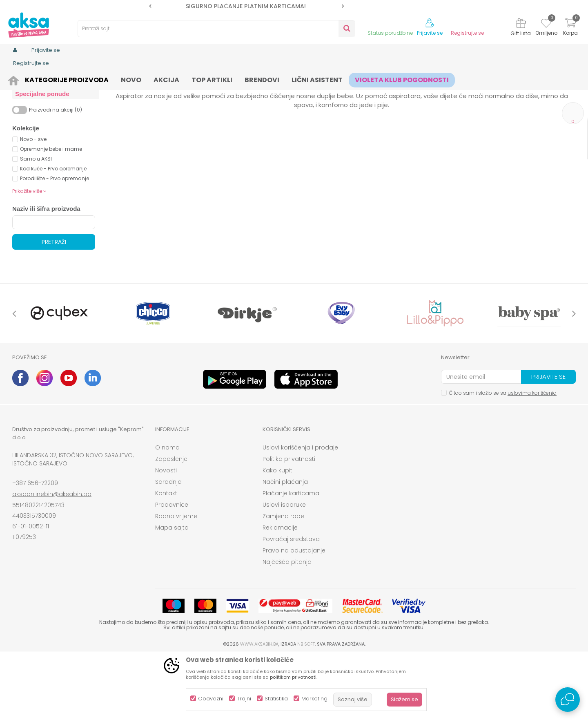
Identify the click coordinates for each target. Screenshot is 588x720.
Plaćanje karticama (291, 557)
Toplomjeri (32, 122)
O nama (167, 511)
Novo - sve (33, 202)
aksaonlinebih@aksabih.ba (52, 557)
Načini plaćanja (285, 545)
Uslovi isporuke (284, 568)
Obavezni (211, 699)
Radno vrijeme (176, 579)
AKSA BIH (23, 79)
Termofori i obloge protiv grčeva (48, 136)
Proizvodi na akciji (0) (56, 173)
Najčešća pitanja (287, 625)
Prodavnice (172, 568)
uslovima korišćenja (532, 456)
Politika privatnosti (289, 522)
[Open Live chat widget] (568, 700)
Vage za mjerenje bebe (50, 112)
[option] (246, 6)
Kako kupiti (278, 534)
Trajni (244, 699)
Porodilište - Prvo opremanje (55, 242)
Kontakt (166, 557)
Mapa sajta (172, 591)
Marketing (314, 699)
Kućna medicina (166, 79)
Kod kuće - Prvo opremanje (53, 232)
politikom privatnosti (293, 677)
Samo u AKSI (36, 222)
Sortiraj (370, 92)
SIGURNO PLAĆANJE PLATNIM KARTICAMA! (246, 6)
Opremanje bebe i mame (51, 212)
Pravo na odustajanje (294, 614)
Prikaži (488, 92)
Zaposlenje (171, 522)
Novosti (166, 534)
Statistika (276, 699)
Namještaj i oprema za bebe (104, 79)
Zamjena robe (283, 579)
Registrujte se (467, 33)
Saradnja (168, 545)
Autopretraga (333, 92)
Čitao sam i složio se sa (503, 456)
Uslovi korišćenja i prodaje (300, 511)
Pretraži (54, 305)
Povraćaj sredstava (291, 602)
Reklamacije (280, 591)
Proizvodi (51, 79)
